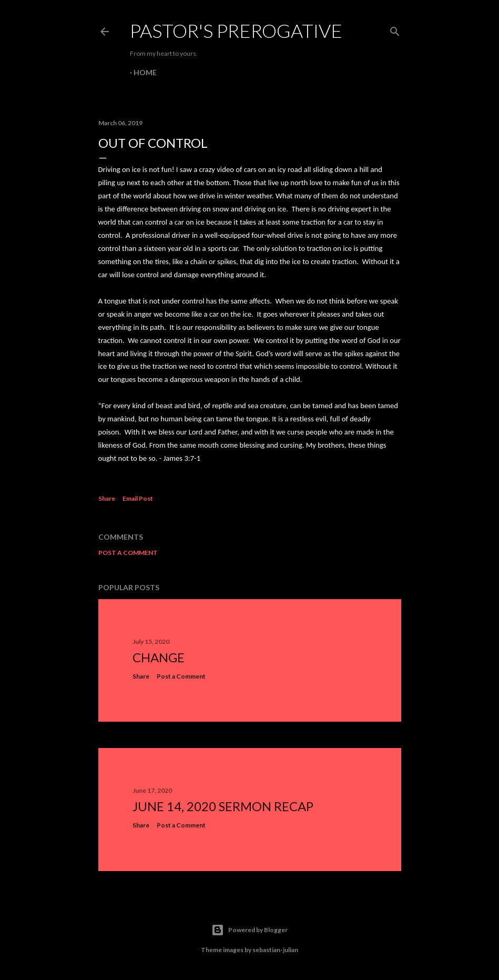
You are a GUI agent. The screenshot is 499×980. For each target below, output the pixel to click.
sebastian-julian (275, 950)
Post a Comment (128, 553)
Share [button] (107, 498)
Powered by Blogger (249, 930)
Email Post (138, 498)
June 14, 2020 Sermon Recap (223, 806)
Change (159, 657)
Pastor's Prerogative (236, 31)
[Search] (395, 29)
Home (145, 72)
